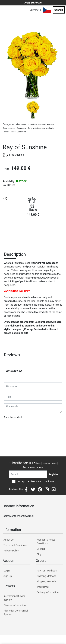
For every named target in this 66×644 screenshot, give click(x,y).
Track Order (43, 587)
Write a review (14, 371)
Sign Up (8, 576)
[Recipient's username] (28, 474)
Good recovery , (9, 128)
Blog (39, 554)
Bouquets (22, 132)
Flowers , (7, 132)
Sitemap (41, 549)
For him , (51, 124)
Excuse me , (22, 128)
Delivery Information (48, 592)
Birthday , (42, 124)
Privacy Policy (11, 551)
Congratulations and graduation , (42, 128)
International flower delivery (14, 598)
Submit (10, 426)
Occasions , (33, 124)
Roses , (14, 132)
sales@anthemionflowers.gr (19, 516)
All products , (21, 124)
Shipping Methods (46, 581)
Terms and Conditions (15, 545)
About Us (9, 540)
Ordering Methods (46, 576)
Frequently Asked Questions (46, 542)
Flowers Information (15, 605)
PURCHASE (33, 232)
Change (59, 10)
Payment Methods (47, 571)
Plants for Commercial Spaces (16, 612)
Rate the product (13, 417)
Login (7, 571)
